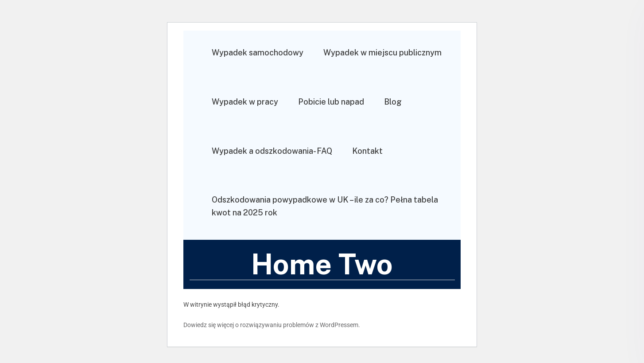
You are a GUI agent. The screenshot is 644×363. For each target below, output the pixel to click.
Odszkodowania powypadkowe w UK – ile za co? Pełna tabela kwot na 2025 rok (325, 206)
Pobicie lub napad (331, 102)
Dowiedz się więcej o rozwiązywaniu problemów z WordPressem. (272, 325)
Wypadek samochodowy (258, 53)
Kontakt (367, 151)
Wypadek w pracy (245, 102)
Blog (393, 102)
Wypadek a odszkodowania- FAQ (272, 151)
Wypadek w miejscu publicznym (382, 53)
